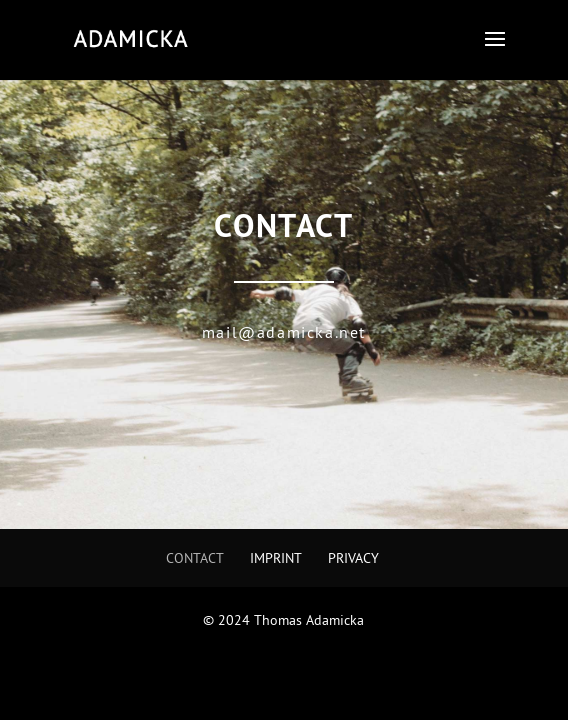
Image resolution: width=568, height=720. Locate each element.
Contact (195, 558)
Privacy (353, 558)
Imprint (276, 558)
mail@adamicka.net (284, 332)
